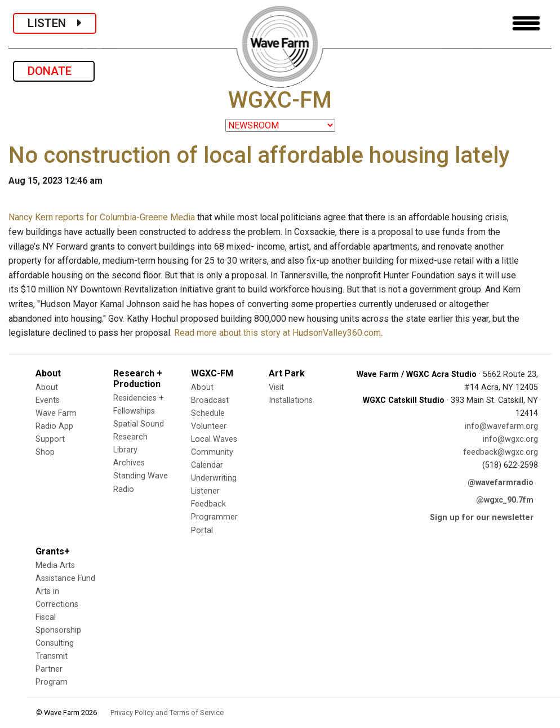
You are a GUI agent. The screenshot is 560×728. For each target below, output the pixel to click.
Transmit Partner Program (52, 669)
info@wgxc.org (510, 439)
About (47, 387)
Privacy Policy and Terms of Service (167, 713)
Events (48, 400)
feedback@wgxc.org (501, 452)
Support (50, 439)
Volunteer (209, 426)
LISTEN (55, 23)
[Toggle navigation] (526, 23)
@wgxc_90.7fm (505, 500)
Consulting (55, 643)
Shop (45, 452)
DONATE (54, 71)
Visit (276, 387)
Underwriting (214, 478)
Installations (291, 400)
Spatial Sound (139, 424)
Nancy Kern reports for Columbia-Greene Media (102, 217)
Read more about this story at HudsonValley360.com (277, 333)
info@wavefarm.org (501, 426)
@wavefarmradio (501, 483)
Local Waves (214, 439)
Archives (129, 463)
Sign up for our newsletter (482, 518)
